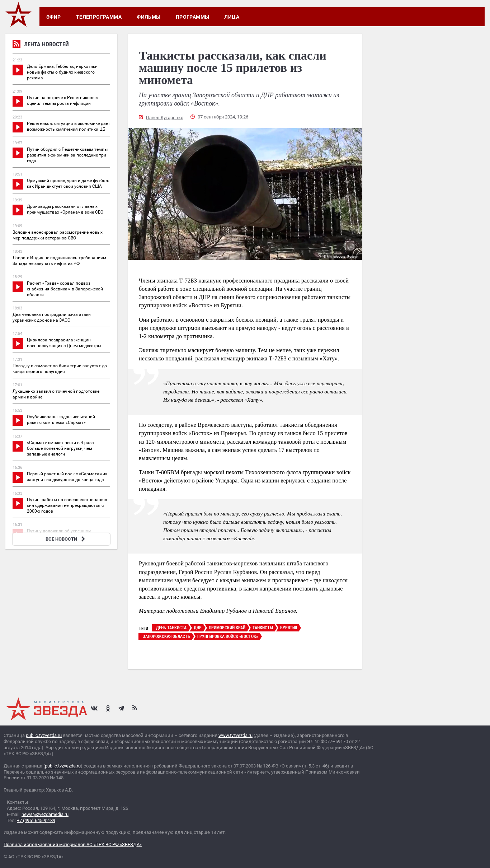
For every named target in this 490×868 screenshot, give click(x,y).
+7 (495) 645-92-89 (36, 820)
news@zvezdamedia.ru (45, 814)
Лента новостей (41, 45)
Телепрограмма (99, 17)
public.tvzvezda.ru (44, 735)
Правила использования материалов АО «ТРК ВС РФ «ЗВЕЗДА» (73, 844)
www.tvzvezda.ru (235, 735)
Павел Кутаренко (165, 118)
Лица (232, 17)
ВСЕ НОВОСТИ (66, 539)
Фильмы (149, 17)
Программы (193, 17)
